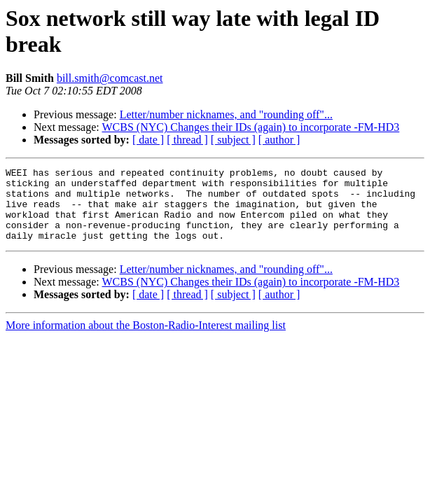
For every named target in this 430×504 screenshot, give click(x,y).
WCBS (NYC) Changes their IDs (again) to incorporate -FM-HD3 (250, 127)
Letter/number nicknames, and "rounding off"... (226, 114)
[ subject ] (233, 140)
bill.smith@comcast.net (110, 78)
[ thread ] (187, 140)
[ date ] (148, 140)
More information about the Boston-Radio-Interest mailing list (146, 340)
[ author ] (279, 140)
